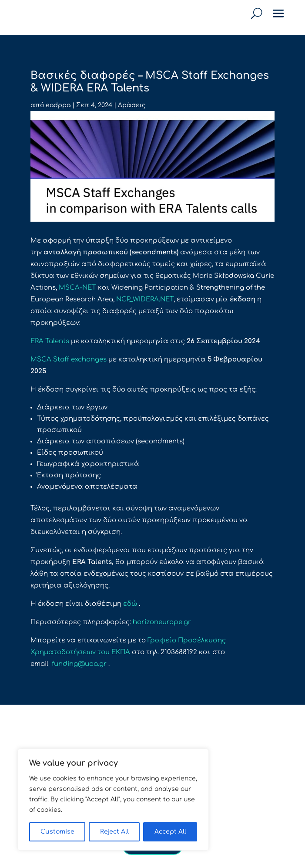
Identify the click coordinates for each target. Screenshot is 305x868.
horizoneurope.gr (162, 622)
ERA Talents (50, 341)
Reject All (114, 832)
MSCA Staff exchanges (69, 360)
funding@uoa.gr (79, 664)
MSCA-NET (77, 288)
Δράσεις (132, 105)
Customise (57, 832)
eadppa (58, 105)
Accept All (170, 832)
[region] (113, 800)
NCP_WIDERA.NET (145, 299)
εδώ (130, 604)
